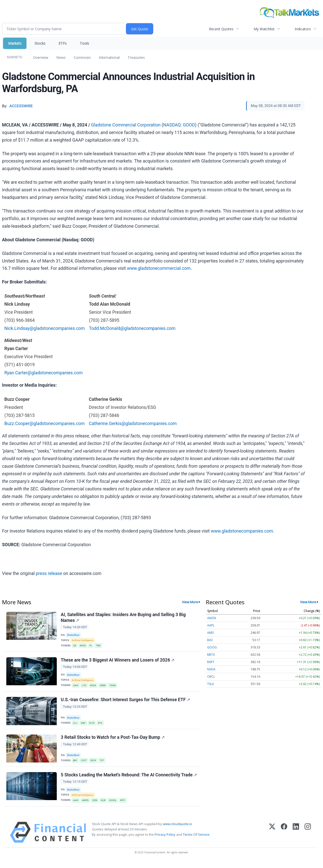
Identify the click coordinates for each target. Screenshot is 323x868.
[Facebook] (284, 838)
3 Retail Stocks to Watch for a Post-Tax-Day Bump (113, 741)
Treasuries (136, 57)
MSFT (211, 662)
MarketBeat (74, 635)
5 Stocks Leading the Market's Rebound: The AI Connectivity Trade (129, 780)
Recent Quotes (221, 29)
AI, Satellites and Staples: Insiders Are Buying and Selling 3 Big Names (124, 618)
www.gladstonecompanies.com (242, 531)
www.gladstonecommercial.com (159, 268)
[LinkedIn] (296, 838)
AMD (211, 633)
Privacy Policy (165, 840)
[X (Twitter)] (272, 838)
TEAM (115, 687)
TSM (100, 646)
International (109, 57)
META (211, 655)
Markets (15, 43)
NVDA (84, 646)
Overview (41, 57)
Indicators (303, 29)
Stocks (40, 43)
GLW (105, 806)
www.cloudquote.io (177, 830)
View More (190, 602)
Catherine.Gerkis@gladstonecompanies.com (133, 424)
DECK (95, 764)
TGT (103, 764)
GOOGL (115, 806)
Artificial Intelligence (83, 641)
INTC (125, 806)
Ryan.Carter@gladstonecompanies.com (43, 373)
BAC (210, 640)
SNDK (105, 687)
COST (85, 764)
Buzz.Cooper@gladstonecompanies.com (44, 424)
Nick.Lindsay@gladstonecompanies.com (45, 328)
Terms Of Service (196, 840)
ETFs (63, 43)
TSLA (211, 684)
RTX (102, 726)
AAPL (211, 625)
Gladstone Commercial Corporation (126, 125)
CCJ (76, 726)
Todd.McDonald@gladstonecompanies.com (132, 328)
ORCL (211, 677)
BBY (76, 764)
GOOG (212, 647)
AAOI (76, 687)
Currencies (82, 57)
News (61, 57)
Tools (84, 43)
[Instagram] (308, 838)
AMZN (86, 806)
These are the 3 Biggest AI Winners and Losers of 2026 (118, 662)
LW (75, 646)
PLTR (93, 726)
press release (49, 573)
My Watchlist (264, 29)
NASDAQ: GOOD (179, 125)
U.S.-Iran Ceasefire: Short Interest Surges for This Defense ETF (126, 703)
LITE (85, 687)
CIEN (96, 806)
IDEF (84, 726)
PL (92, 646)
